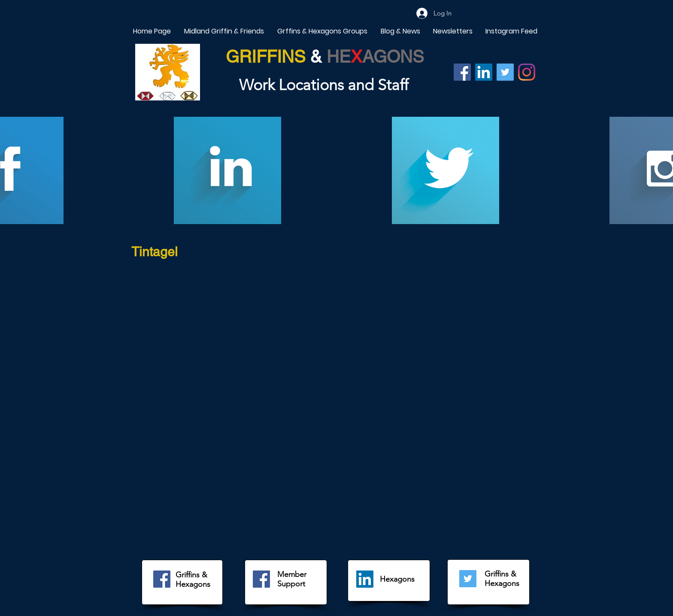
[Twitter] (505, 72)
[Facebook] (462, 72)
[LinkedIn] (365, 579)
